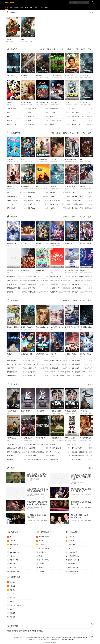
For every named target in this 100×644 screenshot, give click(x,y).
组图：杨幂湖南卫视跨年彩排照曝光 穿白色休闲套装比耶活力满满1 (81, 477)
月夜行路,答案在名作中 (82, 200)
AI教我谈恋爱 (11, 159)
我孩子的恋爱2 (82, 288)
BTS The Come (17, 444)
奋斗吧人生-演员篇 (38, 292)
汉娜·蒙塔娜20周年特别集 (88, 438)
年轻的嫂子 (12, 564)
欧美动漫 (83, 301)
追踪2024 (39, 75)
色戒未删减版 (12, 545)
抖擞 (82, 109)
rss (73, 640)
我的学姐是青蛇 (17, 124)
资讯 (31, 8)
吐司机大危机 (69, 75)
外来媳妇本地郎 (42, 548)
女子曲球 (11, 541)
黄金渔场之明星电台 (82, 277)
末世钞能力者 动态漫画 (87, 243)
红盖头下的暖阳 (26, 102)
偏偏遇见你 (10, 186)
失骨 (81, 159)
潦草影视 (26, 631)
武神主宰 (11, 586)
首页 (6, 8)
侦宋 (23, 159)
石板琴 (82, 120)
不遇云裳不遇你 (70, 186)
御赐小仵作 (41, 552)
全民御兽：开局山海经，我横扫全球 (76, 354)
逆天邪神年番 (25, 270)
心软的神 (60, 193)
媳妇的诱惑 (12, 568)
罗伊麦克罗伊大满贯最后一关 (59, 438)
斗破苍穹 (40, 568)
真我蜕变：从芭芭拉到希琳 (17, 448)
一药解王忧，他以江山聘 (87, 327)
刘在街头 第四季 (17, 284)
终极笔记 (40, 545)
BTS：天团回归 (70, 438)
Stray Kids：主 (60, 452)
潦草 (20, 631)
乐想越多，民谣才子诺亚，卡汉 (16, 411)
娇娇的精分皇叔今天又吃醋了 (59, 327)
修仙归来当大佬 (11, 243)
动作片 (42, 49)
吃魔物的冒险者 (17, 376)
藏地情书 (60, 124)
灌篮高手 (11, 617)
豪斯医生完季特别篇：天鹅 (82, 456)
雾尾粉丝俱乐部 (17, 208)
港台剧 (72, 133)
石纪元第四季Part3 (82, 376)
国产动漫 (66, 301)
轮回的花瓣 (38, 376)
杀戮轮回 (17, 120)
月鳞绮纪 (83, 186)
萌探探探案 (70, 564)
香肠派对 (11, 582)
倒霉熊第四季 (82, 364)
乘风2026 (83, 270)
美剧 (84, 133)
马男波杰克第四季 (17, 280)
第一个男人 (17, 204)
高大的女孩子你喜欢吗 (82, 372)
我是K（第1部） (41, 411)
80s (45, 642)
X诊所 (69, 548)
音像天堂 (60, 456)
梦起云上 (60, 116)
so (68, 640)
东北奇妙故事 (82, 124)
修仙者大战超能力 (17, 360)
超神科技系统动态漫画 (72, 327)
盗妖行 (38, 197)
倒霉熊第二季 (60, 368)
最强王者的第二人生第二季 (29, 327)
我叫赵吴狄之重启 (71, 159)
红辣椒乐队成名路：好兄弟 (38, 444)
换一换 (90, 13)
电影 (11, 8)
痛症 (38, 113)
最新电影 (14, 49)
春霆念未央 (38, 193)
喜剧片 (49, 49)
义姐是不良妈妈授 (14, 552)
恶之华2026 (38, 208)
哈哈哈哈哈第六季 (60, 277)
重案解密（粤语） (17, 200)
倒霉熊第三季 (17, 368)
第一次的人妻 (12, 548)
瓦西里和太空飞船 (56, 75)
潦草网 (9, 631)
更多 (91, 49)
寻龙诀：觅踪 (84, 75)
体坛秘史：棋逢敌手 (57, 411)
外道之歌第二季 (60, 200)
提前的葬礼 (38, 124)
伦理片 (76, 49)
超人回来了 (17, 292)
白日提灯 (82, 193)
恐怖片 (70, 49)
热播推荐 (14, 12)
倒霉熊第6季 (38, 284)
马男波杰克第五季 (60, 360)
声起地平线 (38, 288)
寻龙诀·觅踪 (83, 102)
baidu (61, 640)
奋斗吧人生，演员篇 (60, 280)
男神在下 (9, 102)
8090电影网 (53, 642)
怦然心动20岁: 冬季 (60, 292)
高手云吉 (24, 243)
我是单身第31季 (38, 280)
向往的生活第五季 (72, 560)
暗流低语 (38, 116)
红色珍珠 (60, 197)
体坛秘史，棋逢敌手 (71, 411)
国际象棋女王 (60, 460)
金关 (17, 193)
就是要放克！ (17, 456)
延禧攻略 (40, 564)
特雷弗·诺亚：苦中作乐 (82, 116)
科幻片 (63, 49)
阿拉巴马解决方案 (60, 448)
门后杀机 (60, 113)
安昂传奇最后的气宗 (42, 102)
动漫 (27, 8)
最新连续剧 (15, 133)
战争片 (83, 49)
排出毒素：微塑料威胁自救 (17, 452)
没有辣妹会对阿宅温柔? (82, 208)
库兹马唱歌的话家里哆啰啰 (60, 372)
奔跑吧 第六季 (71, 552)
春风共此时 (54, 270)
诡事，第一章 (38, 109)
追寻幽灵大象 (38, 456)
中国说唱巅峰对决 (72, 556)
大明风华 (40, 572)
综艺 (22, 8)
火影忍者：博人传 (14, 605)
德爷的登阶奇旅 (82, 460)
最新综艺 (14, 217)
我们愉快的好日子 (17, 197)
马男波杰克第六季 (17, 372)
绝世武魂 (11, 598)
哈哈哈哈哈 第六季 (82, 292)
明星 (42, 8)
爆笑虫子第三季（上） (60, 364)
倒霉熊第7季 (60, 284)
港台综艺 (74, 217)
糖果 (38, 120)
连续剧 (17, 8)
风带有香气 (38, 372)
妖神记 (10, 609)
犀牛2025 (82, 444)
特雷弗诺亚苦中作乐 (60, 120)
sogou (65, 640)
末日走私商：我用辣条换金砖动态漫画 (33, 354)
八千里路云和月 (17, 109)
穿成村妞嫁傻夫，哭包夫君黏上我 (46, 327)
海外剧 (58, 133)
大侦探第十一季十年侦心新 (60, 288)
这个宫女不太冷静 (41, 159)
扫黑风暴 (40, 541)
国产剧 (65, 133)
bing (71, 640)
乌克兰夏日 (38, 448)
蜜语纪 (38, 186)
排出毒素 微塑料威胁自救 (38, 452)
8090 (48, 642)
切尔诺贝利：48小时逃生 (43, 438)
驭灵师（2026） (55, 243)
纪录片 (37, 8)
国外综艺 (83, 217)
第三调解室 (70, 545)
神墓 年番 (53, 354)
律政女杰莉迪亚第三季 (60, 204)
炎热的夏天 (17, 460)
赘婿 (39, 556)
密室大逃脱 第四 (72, 568)
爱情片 (56, 49)
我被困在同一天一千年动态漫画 (75, 243)
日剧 (52, 133)
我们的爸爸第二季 (82, 280)
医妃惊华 (9, 354)
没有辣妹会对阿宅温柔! (17, 288)
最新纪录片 (15, 384)
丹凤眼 (17, 113)
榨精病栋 (11, 556)
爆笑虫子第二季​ (38, 364)
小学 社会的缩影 (82, 448)
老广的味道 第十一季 (38, 460)
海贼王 (10, 602)
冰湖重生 (53, 186)
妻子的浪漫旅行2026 (71, 270)
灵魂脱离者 (82, 113)
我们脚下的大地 (11, 438)
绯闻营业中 (38, 204)
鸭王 (10, 537)
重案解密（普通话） (82, 197)
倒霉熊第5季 (82, 368)
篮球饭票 (60, 444)
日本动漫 (74, 301)
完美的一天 (25, 75)
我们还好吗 (83, 411)
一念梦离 (53, 159)
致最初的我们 (25, 186)
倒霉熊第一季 (38, 368)
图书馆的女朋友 (13, 572)
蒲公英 (67, 102)
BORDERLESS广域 (38, 200)
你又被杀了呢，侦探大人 (60, 376)
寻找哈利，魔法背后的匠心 (29, 438)
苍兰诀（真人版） (43, 560)
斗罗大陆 (11, 594)
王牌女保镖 (54, 102)
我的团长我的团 (42, 537)
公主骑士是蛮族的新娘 (82, 204)
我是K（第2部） (26, 411)
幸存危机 (9, 39)
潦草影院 (15, 631)
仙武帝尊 (38, 360)
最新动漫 (14, 300)
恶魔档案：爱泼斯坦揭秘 (82, 452)
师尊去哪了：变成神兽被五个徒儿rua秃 (48, 243)
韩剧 (79, 133)
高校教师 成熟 (13, 560)
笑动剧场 (70, 541)
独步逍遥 (11, 590)
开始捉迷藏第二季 (38, 277)
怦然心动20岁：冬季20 (17, 277)
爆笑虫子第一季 (17, 364)
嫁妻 (17, 116)
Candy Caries (40, 270)
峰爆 (22, 39)
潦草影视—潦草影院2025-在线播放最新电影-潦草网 (71, 638)
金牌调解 (70, 537)
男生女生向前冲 (72, 572)
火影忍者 (11, 613)
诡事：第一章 (11, 75)
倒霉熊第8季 (82, 284)
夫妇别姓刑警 (82, 360)
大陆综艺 (66, 217)
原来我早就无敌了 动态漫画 (15, 270)
